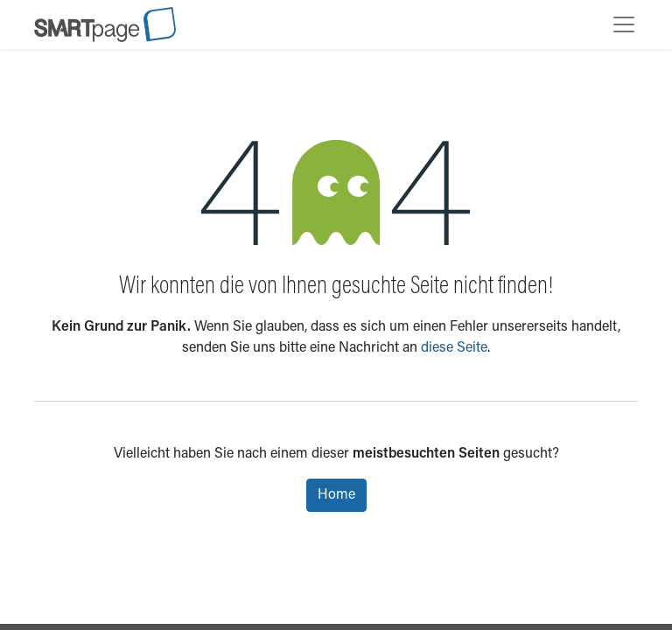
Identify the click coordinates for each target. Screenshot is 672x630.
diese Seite (454, 348)
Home (336, 495)
